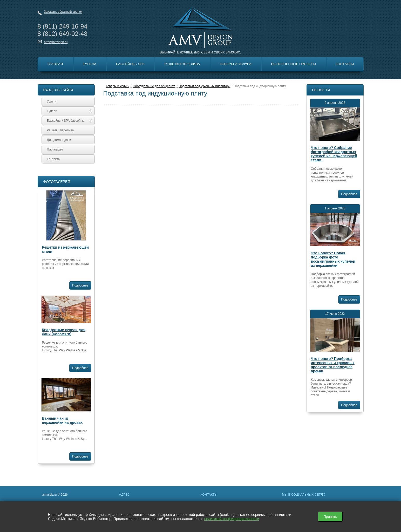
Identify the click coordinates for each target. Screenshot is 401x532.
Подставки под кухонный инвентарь (205, 86)
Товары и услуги (118, 86)
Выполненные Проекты (294, 64)
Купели (90, 64)
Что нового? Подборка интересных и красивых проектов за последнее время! (333, 365)
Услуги (52, 101)
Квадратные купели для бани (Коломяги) (64, 332)
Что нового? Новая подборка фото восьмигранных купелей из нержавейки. (333, 259)
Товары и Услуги (236, 64)
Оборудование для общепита (154, 86)
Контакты (345, 64)
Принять (330, 517)
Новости (321, 90)
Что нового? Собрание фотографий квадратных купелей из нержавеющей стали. (334, 154)
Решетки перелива (182, 64)
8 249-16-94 (63, 26)
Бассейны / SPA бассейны (70, 121)
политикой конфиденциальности (232, 519)
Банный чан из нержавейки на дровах (62, 420)
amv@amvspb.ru (56, 42)
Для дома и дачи (59, 140)
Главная (55, 64)
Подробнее (80, 285)
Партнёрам (55, 149)
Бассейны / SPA (130, 64)
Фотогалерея (57, 182)
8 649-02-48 (63, 34)
